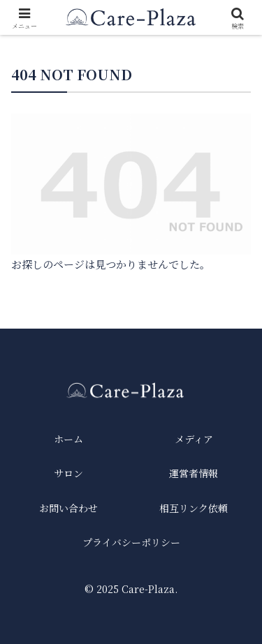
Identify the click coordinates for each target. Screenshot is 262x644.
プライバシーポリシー (131, 542)
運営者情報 (194, 473)
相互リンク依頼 (194, 508)
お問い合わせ (68, 508)
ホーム (68, 439)
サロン (68, 473)
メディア (194, 439)
